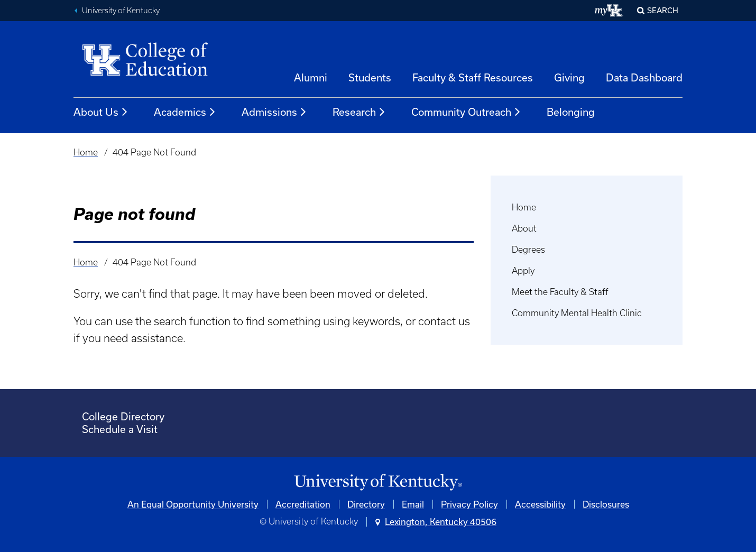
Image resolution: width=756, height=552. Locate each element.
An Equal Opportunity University (193, 504)
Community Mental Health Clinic (577, 313)
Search (663, 10)
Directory (366, 504)
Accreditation (303, 504)
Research (359, 112)
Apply (523, 271)
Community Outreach (466, 112)
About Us (101, 112)
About (524, 228)
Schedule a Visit (120, 429)
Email (413, 504)
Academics (185, 112)
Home (86, 152)
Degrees (528, 250)
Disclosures (606, 504)
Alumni (311, 77)
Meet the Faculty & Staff (560, 292)
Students (370, 77)
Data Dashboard (644, 77)
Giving (569, 77)
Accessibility (540, 504)
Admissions (274, 112)
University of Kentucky (121, 11)
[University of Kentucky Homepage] (378, 482)
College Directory (123, 416)
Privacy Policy (469, 504)
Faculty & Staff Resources (473, 77)
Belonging (571, 112)
